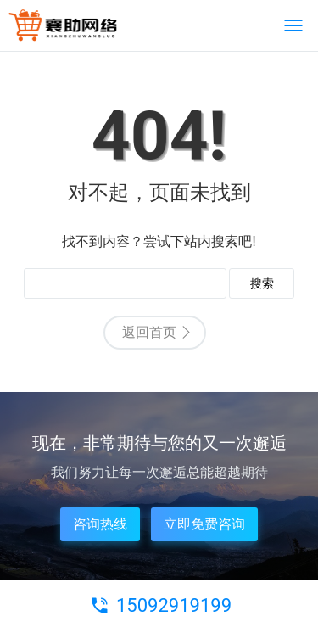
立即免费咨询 (204, 524)
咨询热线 (100, 524)
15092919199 (174, 605)
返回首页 (149, 332)
